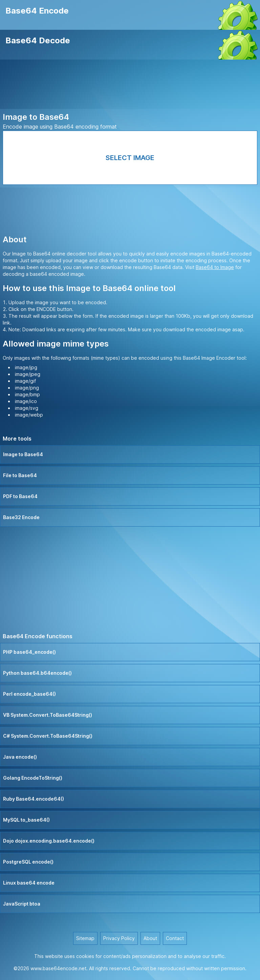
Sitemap (85, 938)
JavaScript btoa (22, 904)
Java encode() (20, 757)
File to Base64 (20, 475)
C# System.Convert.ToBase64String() (48, 736)
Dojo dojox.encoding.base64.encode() (49, 841)
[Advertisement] (130, 86)
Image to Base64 (23, 454)
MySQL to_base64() (26, 820)
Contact (175, 938)
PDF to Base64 (20, 496)
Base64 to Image (215, 267)
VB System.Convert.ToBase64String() (48, 715)
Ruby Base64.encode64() (34, 799)
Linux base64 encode (29, 883)
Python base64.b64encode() (37, 673)
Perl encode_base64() (29, 694)
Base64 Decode (38, 40)
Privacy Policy (119, 938)
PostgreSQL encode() (28, 862)
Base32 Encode (21, 517)
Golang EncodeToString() (33, 778)
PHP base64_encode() (29, 652)
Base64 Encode (37, 11)
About (150, 938)
